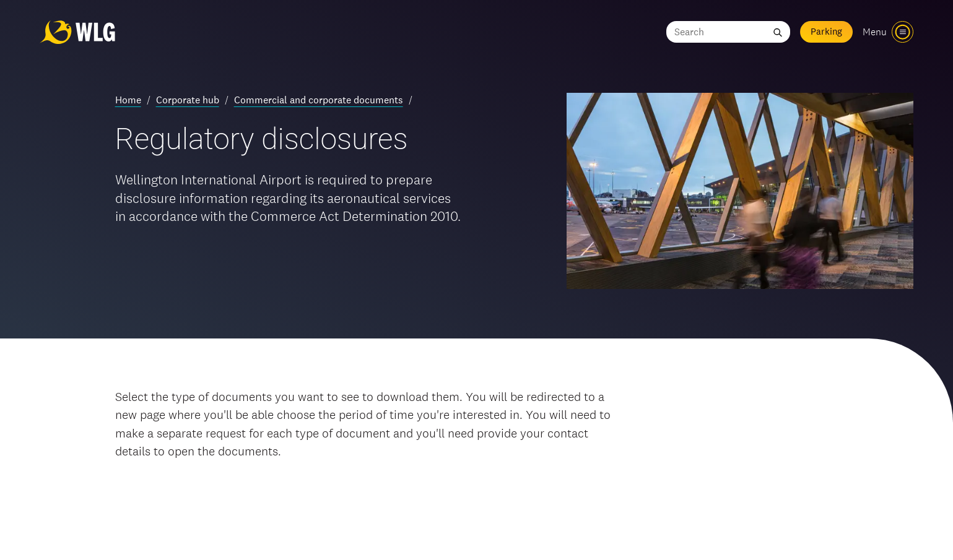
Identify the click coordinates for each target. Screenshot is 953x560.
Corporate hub (188, 100)
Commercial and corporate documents (319, 100)
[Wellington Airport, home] (77, 32)
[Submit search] (778, 32)
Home (128, 100)
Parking (826, 31)
